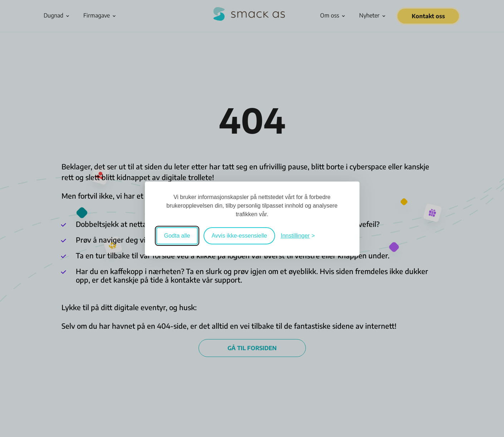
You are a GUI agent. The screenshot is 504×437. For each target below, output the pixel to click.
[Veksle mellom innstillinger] (298, 236)
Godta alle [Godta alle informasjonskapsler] (177, 236)
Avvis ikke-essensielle (239, 236)
